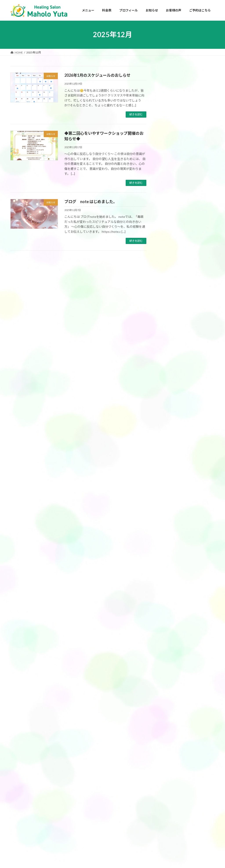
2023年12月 (169, 691)
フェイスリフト (175, 418)
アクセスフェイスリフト (98, 788)
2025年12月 (169, 495)
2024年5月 (168, 655)
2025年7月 (168, 539)
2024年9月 (168, 629)
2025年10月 (169, 513)
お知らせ (167, 435)
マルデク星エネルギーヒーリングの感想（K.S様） (197, 346)
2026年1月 (168, 486)
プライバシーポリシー (167, 795)
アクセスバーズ (174, 391)
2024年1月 (168, 682)
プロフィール (161, 772)
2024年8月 (168, 638)
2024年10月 (169, 620)
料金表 (87, 834)
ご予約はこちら (163, 803)
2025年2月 (168, 584)
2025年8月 (168, 530)
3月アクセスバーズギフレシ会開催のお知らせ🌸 (197, 198)
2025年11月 (169, 504)
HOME (158, 765)
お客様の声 (169, 382)
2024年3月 (168, 664)
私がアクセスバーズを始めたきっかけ (178, 780)
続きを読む (136, 114)
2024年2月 (168, 673)
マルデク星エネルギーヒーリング (187, 427)
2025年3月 (168, 575)
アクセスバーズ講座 (178, 400)
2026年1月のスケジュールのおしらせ (97, 75)
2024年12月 (169, 602)
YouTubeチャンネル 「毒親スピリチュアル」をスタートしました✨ (197, 109)
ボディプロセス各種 (95, 826)
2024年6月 (168, 646)
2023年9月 (168, 718)
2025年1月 (168, 593)
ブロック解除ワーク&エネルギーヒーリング (109, 811)
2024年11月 (169, 611)
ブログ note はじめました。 (91, 202)
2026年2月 (168, 477)
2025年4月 (168, 566)
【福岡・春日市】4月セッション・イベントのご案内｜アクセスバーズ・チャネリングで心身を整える (198, 140)
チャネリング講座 (176, 409)
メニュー (89, 765)
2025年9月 (168, 521)
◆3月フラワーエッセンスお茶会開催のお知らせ (198, 172)
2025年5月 (168, 557)
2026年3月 (168, 468)
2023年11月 (169, 700)
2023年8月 (168, 727)
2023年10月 (169, 709)
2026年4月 (168, 459)
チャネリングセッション (98, 803)
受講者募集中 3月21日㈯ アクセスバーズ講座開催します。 (198, 248)
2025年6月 (168, 548)
